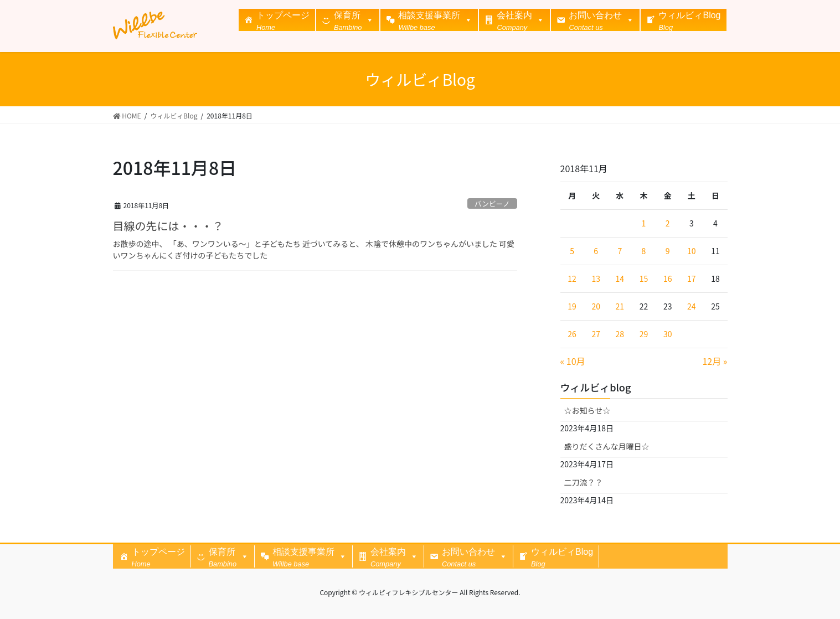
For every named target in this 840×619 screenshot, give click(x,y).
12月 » (715, 361)
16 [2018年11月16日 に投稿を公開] (668, 278)
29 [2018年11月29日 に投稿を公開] (644, 334)
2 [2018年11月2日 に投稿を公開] (668, 223)
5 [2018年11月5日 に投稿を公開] (572, 251)
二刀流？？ (584, 482)
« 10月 (573, 361)
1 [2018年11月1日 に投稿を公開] (644, 223)
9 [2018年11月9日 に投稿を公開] (668, 251)
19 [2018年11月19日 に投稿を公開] (572, 306)
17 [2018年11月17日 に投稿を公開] (692, 278)
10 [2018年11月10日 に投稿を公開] (692, 251)
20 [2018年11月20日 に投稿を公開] (596, 306)
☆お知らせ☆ (588, 410)
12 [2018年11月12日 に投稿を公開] (572, 278)
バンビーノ (492, 203)
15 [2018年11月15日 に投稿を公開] (644, 278)
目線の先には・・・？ (168, 226)
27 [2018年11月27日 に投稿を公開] (596, 334)
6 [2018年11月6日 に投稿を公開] (596, 251)
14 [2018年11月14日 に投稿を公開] (620, 278)
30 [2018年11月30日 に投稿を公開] (668, 334)
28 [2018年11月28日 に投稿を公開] (620, 334)
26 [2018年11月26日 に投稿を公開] (572, 334)
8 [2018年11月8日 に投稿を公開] (644, 251)
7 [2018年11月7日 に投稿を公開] (620, 251)
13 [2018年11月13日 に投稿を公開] (596, 278)
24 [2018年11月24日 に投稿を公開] (692, 306)
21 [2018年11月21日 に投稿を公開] (620, 306)
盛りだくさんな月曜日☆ (607, 446)
